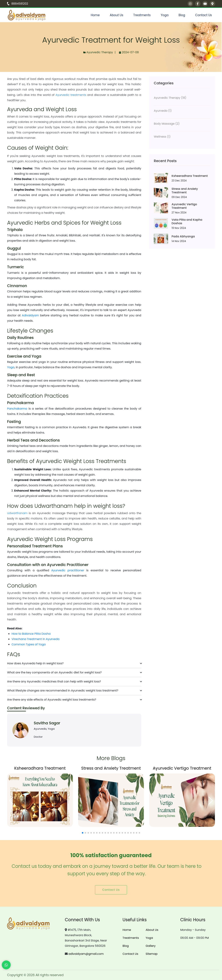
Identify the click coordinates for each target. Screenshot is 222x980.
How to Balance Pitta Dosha (31, 634)
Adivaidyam (30, 315)
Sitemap (152, 954)
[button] (83, 833)
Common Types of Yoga (29, 644)
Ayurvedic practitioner (68, 570)
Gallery (151, 946)
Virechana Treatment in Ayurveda (36, 639)
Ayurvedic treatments (71, 95)
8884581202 (17, 4)
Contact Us (204, 15)
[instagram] (190, 4)
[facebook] (198, 4)
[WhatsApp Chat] (6, 965)
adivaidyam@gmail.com (86, 954)
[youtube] (205, 4)
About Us (117, 15)
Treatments (142, 15)
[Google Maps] (212, 4)
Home (95, 15)
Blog (182, 15)
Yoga (165, 15)
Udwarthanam (17, 513)
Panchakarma (17, 409)
